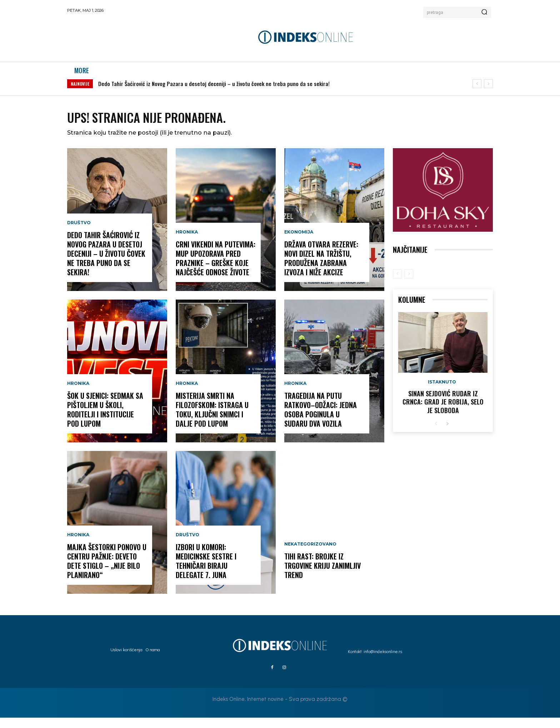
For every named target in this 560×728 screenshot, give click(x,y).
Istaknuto (442, 392)
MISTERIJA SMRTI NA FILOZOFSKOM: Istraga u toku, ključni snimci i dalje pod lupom (212, 420)
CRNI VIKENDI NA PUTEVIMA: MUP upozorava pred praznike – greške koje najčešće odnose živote (216, 269)
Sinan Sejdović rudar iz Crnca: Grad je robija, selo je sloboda (443, 412)
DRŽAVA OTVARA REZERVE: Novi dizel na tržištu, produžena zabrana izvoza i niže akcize (321, 269)
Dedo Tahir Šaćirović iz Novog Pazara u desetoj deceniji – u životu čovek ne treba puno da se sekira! (214, 91)
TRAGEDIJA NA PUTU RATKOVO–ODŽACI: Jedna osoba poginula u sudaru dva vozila (321, 420)
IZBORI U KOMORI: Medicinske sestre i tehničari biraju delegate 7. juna (206, 572)
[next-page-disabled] (409, 284)
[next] (488, 91)
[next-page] (447, 434)
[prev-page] (397, 284)
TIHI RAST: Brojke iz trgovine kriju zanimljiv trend (322, 576)
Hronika (78, 394)
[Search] (484, 12)
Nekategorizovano (310, 555)
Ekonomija (299, 243)
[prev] (477, 91)
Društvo (79, 234)
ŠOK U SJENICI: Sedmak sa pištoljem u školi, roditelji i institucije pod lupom (105, 420)
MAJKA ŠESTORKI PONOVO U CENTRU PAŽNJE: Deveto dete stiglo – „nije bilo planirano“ (107, 572)
